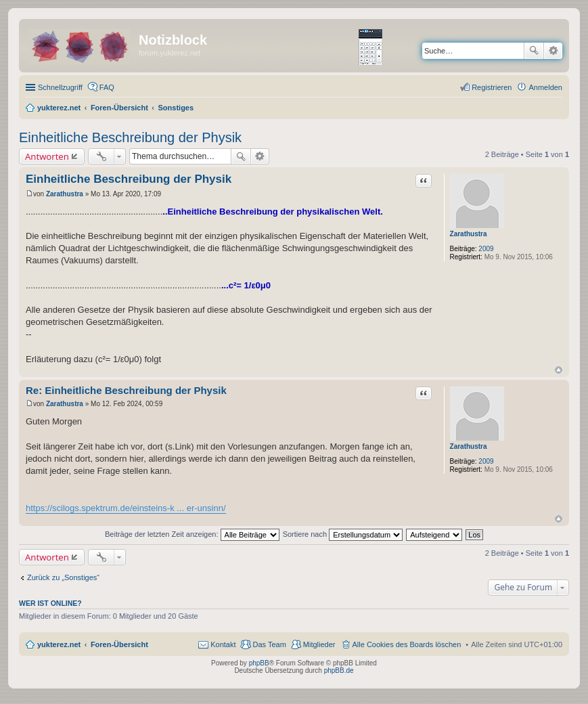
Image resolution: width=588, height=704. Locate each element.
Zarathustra (469, 234)
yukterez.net (59, 644)
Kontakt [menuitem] (223, 644)
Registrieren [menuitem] (492, 87)
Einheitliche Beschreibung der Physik (130, 137)
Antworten (47, 156)
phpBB (259, 663)
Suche (534, 51)
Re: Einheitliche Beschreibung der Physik (126, 390)
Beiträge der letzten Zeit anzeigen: (192, 534)
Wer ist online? (50, 603)
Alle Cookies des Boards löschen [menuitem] (407, 644)
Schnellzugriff (60, 87)
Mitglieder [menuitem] (319, 644)
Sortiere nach (343, 534)
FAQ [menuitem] (107, 87)
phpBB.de (339, 670)
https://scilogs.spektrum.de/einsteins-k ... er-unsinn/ (126, 508)
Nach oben (559, 370)
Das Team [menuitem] (269, 644)
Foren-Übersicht (119, 644)
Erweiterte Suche (553, 51)
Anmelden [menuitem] (545, 87)
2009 (486, 249)
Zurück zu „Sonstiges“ (63, 577)
